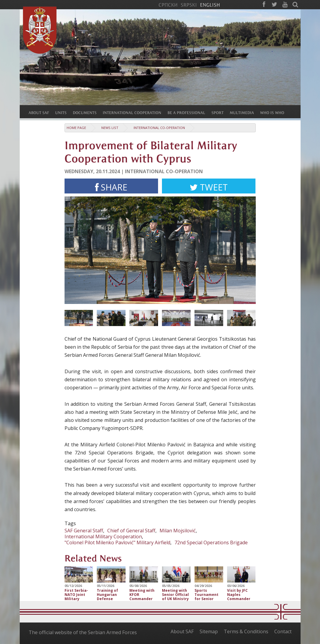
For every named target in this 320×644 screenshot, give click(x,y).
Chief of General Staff (131, 531)
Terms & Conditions (246, 631)
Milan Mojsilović (178, 531)
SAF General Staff (84, 531)
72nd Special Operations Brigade (211, 542)
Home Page (76, 128)
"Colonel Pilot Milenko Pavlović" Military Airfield (117, 542)
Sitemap (209, 631)
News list (110, 128)
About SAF (182, 631)
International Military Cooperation (103, 537)
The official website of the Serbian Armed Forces (83, 632)
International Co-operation (159, 128)
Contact (283, 631)
